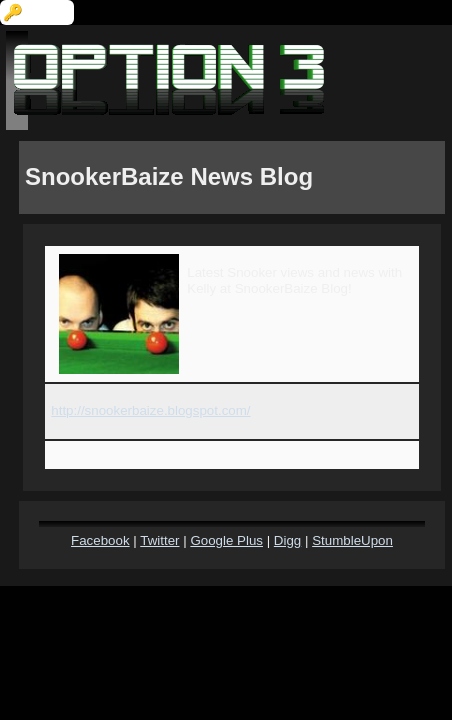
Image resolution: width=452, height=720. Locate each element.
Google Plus (226, 540)
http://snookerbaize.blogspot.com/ (150, 410)
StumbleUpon (352, 540)
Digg (287, 540)
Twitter (159, 540)
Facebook (100, 540)
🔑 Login (37, 12)
